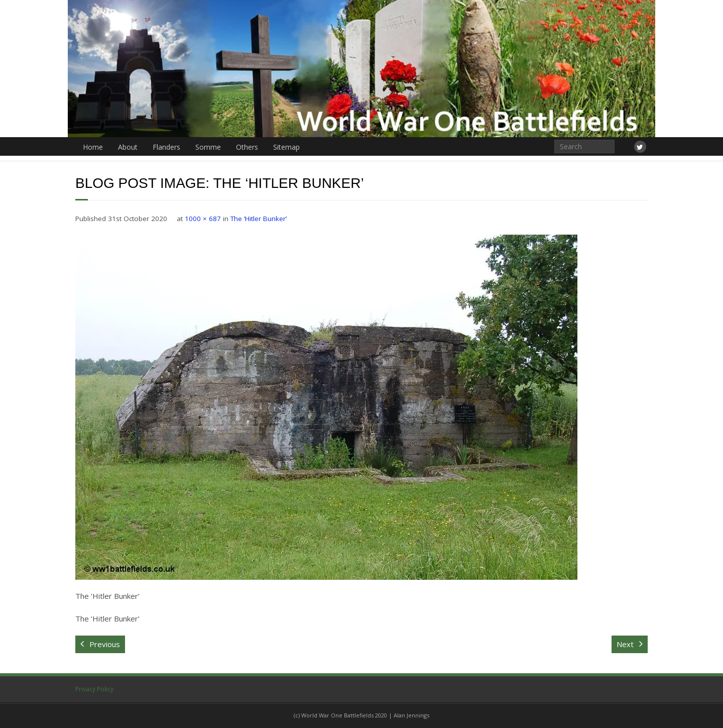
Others (247, 147)
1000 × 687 (203, 219)
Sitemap (286, 147)
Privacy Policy (94, 689)
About (128, 147)
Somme (208, 147)
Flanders (166, 147)
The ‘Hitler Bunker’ (259, 219)
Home (93, 147)
